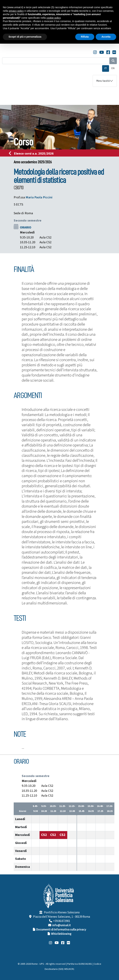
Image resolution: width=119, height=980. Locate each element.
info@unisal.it (62, 925)
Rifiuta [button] (85, 37)
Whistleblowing (61, 934)
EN (113, 68)
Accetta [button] (106, 37)
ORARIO (26, 227)
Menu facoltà (103, 81)
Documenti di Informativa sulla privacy (61, 930)
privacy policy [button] (16, 11)
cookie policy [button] (53, 18)
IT (106, 68)
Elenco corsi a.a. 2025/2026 (32, 154)
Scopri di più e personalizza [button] (25, 37)
